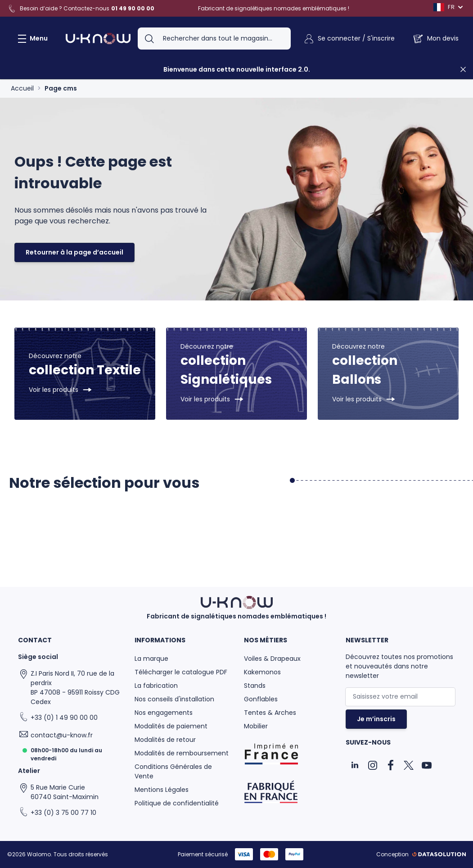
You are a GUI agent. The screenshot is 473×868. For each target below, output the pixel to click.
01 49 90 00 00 (133, 8)
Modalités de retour (165, 740)
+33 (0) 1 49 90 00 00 (64, 718)
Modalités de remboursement (182, 753)
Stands (255, 686)
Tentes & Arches (270, 713)
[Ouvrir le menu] (31, 39)
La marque (151, 659)
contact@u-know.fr (62, 735)
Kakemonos (262, 672)
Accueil (22, 88)
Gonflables (261, 699)
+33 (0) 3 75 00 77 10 (63, 813)
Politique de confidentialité (177, 803)
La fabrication (156, 686)
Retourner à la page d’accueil (74, 252)
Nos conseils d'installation (174, 699)
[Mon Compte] (349, 39)
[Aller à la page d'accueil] (98, 39)
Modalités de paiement (171, 726)
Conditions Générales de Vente (173, 771)
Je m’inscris (376, 719)
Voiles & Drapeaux (272, 659)
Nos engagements (164, 713)
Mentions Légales (162, 790)
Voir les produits (54, 390)
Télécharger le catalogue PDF (181, 672)
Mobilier (256, 726)
